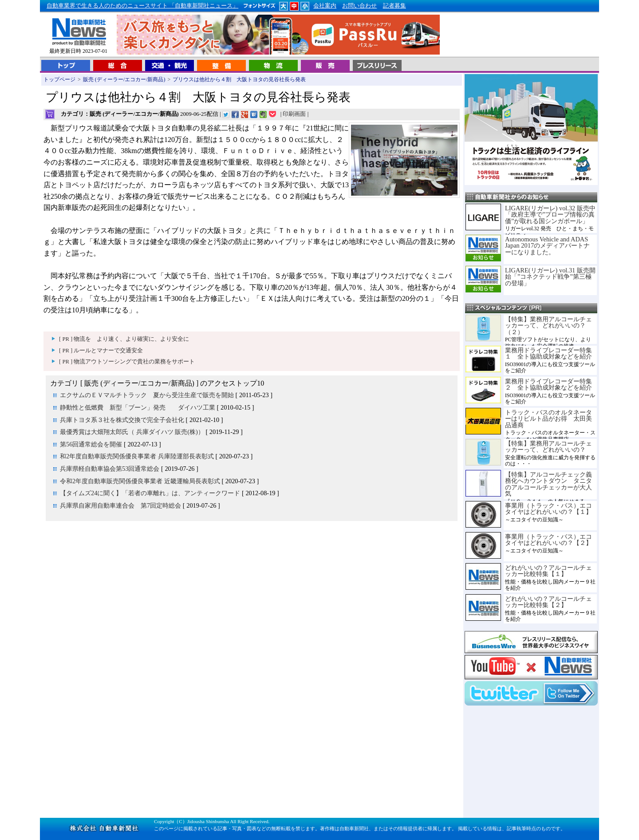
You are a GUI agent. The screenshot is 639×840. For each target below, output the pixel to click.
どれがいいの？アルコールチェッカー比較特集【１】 (548, 571)
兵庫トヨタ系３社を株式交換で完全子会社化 (122, 420)
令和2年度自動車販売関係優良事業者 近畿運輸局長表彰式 (140, 481)
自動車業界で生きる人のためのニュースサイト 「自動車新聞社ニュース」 (142, 6)
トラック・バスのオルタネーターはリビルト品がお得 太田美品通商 (548, 419)
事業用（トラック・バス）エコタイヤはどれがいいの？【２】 (548, 540)
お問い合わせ (359, 6)
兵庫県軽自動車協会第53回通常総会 (110, 469)
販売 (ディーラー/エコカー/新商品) (124, 79)
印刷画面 (294, 114)
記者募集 (394, 6)
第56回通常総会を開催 (91, 444)
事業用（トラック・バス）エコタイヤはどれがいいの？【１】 (548, 509)
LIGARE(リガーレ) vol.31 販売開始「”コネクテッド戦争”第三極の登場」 (550, 277)
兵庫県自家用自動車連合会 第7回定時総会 (120, 505)
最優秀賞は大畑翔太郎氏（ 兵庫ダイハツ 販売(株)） (132, 432)
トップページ (59, 79)
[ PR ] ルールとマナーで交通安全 (101, 351)
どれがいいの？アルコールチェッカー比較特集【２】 (548, 602)
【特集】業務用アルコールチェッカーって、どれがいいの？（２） (548, 325)
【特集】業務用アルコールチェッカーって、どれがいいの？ (548, 446)
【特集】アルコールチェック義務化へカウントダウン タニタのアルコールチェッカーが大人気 (548, 484)
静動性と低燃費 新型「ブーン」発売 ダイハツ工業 (138, 407)
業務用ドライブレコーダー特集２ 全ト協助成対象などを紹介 (548, 384)
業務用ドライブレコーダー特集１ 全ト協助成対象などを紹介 (548, 353)
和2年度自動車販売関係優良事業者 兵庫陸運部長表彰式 (137, 456)
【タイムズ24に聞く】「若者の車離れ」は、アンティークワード (150, 493)
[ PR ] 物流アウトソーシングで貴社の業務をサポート (127, 362)
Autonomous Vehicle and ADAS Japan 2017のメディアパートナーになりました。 (547, 246)
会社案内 (325, 6)
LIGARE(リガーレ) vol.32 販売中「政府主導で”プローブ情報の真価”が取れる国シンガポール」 (550, 215)
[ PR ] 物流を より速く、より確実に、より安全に (124, 339)
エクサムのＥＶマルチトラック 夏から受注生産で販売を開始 (147, 395)
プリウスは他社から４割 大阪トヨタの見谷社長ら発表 (239, 79)
